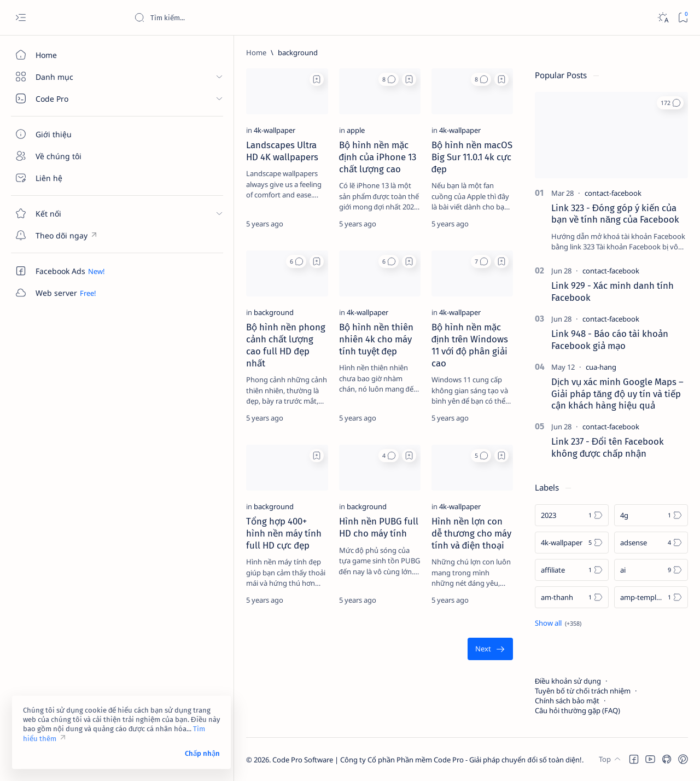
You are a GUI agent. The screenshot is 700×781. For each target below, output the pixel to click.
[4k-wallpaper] (166, 150)
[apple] (283, 150)
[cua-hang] (601, 367)
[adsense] (651, 543)
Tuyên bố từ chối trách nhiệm (583, 691)
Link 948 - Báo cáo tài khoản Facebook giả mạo (610, 340)
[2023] (572, 515)
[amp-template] (651, 597)
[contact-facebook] (613, 193)
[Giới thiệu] (63, 134)
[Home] (63, 55)
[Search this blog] (216, 18)
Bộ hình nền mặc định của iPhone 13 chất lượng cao (320, 171)
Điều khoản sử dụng (568, 681)
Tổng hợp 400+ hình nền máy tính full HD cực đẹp (188, 564)
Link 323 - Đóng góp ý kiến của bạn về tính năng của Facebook (615, 214)
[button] (352, 79)
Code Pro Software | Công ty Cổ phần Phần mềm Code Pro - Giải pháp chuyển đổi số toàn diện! (319, 760)
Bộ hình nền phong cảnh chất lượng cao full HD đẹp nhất (193, 368)
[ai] (651, 570)
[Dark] (663, 18)
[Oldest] (490, 675)
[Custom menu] (63, 235)
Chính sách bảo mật (567, 701)
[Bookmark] (683, 18)
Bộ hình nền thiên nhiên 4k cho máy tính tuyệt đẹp (323, 362)
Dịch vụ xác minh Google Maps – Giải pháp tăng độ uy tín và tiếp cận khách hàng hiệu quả (617, 394)
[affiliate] (572, 570)
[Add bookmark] (244, 79)
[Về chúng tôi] (63, 156)
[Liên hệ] (63, 178)
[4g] (651, 515)
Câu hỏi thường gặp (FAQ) (577, 710)
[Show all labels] (558, 623)
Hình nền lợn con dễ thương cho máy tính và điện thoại (454, 564)
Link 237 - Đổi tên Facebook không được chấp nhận (608, 447)
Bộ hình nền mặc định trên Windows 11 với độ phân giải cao (453, 368)
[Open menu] (21, 18)
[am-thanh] (572, 597)
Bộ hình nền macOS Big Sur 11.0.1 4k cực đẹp (451, 171)
